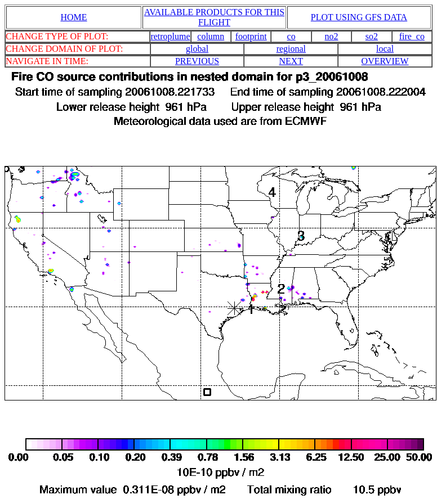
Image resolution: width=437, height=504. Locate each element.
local (385, 49)
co (291, 36)
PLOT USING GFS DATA (359, 17)
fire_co (412, 36)
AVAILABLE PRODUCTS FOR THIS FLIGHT (214, 17)
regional (291, 49)
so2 (372, 36)
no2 (332, 36)
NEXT (291, 61)
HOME (73, 17)
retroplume (170, 36)
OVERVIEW (385, 61)
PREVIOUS (197, 61)
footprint (251, 36)
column (211, 36)
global (197, 49)
